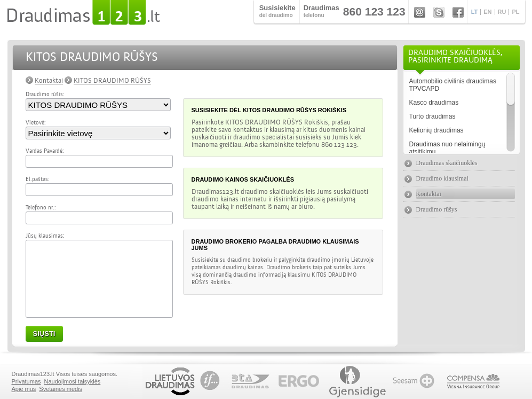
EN (487, 12)
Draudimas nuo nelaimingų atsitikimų (447, 148)
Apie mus (24, 389)
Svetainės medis (61, 389)
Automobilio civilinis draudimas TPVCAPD (453, 85)
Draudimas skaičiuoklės (447, 163)
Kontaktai (49, 81)
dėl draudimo (277, 11)
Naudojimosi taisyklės (73, 381)
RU (502, 12)
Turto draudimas (432, 116)
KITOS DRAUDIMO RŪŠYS (112, 81)
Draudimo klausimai (442, 178)
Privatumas (26, 381)
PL (515, 12)
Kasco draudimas (434, 103)
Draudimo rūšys (437, 209)
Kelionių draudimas (436, 130)
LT (475, 12)
